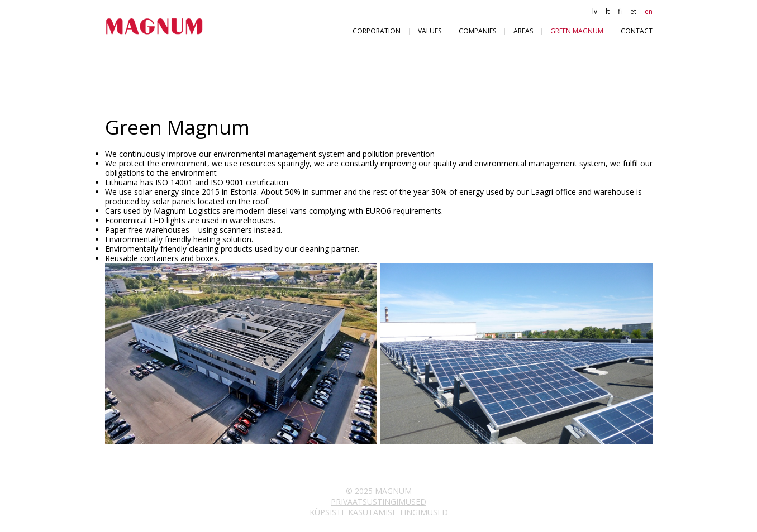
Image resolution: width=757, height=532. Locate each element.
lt (608, 11)
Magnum (159, 26)
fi (620, 11)
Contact (637, 31)
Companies (477, 31)
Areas (523, 31)
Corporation (377, 31)
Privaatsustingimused (378, 502)
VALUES (430, 31)
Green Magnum (577, 31)
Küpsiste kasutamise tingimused (379, 512)
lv (595, 11)
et (633, 11)
